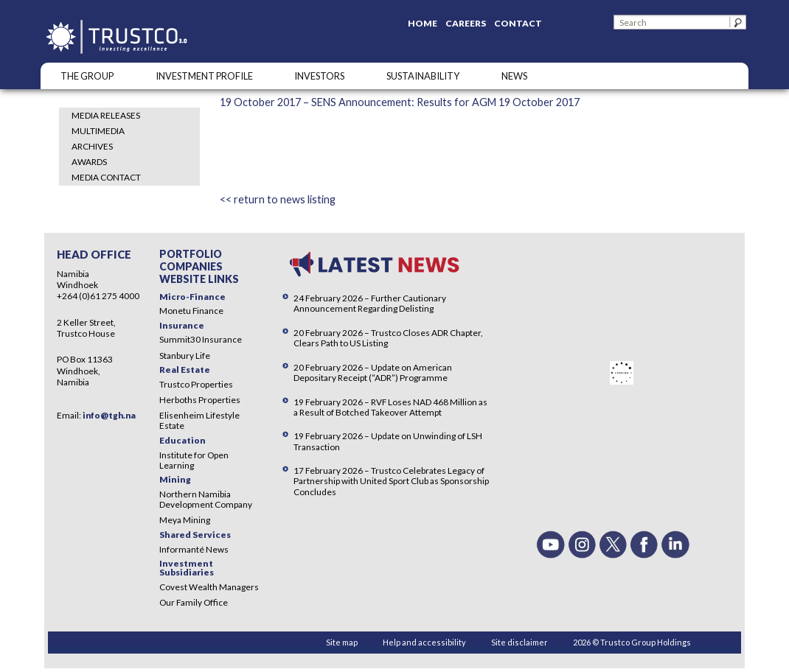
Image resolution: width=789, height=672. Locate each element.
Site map (342, 642)
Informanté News (194, 549)
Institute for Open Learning (194, 460)
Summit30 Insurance (201, 339)
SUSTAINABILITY (423, 76)
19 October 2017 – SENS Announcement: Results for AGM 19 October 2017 (400, 102)
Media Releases (106, 115)
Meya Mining (185, 520)
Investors (319, 76)
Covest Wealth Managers (209, 587)
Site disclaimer (519, 642)
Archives (92, 146)
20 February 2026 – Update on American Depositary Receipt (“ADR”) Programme (373, 372)
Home (423, 23)
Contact (518, 23)
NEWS (514, 76)
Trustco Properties (196, 384)
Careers (466, 23)
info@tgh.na (109, 415)
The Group (87, 76)
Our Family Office (194, 602)
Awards (89, 162)
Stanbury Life (185, 356)
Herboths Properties (200, 400)
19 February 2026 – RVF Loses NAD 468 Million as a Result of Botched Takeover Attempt (390, 407)
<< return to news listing (278, 199)
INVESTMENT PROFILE (204, 76)
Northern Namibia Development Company (206, 499)
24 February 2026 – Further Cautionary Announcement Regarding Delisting (370, 303)
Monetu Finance (191, 311)
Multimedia (98, 131)
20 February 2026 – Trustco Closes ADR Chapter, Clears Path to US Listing (388, 338)
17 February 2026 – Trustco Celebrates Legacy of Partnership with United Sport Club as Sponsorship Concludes (391, 481)
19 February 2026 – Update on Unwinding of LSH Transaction (388, 441)
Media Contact (106, 177)
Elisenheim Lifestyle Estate (199, 420)
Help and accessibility (424, 642)
